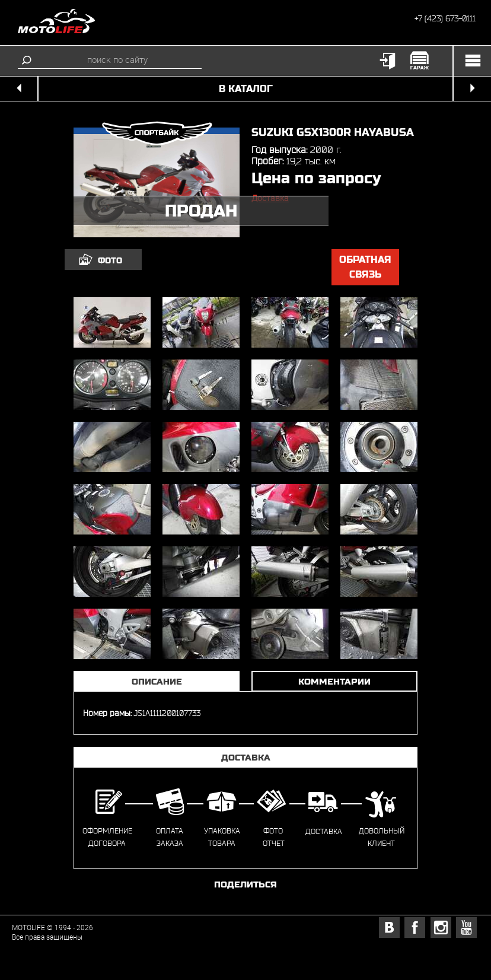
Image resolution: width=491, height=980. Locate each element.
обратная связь (365, 267)
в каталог (246, 89)
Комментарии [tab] (334, 681)
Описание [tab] (157, 681)
